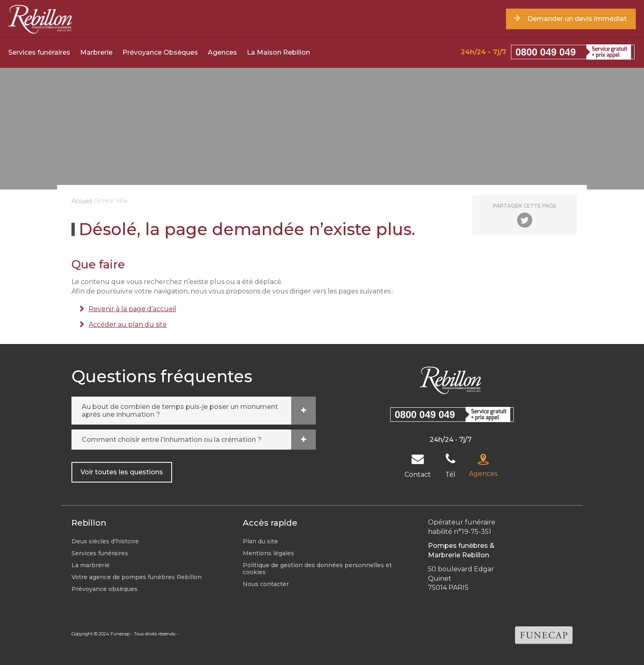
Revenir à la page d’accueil (132, 309)
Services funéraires (39, 52)
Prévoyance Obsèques (160, 52)
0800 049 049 (546, 52)
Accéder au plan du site (128, 324)
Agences (222, 52)
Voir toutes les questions (122, 472)
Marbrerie (96, 52)
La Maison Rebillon (278, 52)
